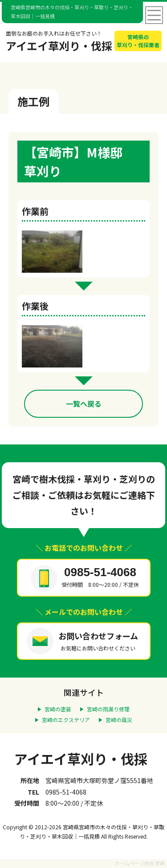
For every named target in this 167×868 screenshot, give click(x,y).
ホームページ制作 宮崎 (140, 863)
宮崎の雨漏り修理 (108, 709)
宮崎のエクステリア (66, 720)
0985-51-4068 (100, 572)
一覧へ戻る (84, 404)
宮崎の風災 (119, 720)
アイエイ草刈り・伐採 (81, 759)
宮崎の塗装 (58, 709)
